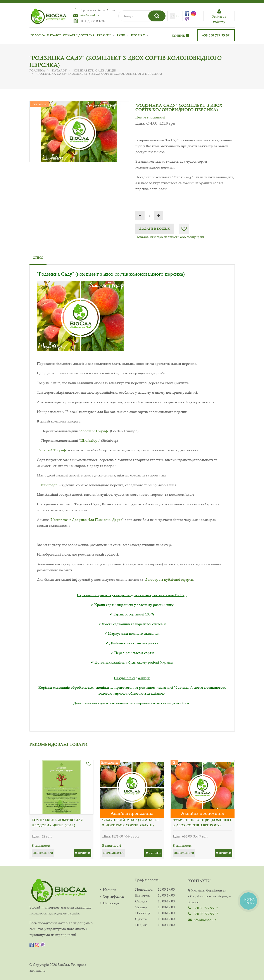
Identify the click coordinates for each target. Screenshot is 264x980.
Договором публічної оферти (169, 579)
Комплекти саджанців (95, 70)
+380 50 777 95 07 (203, 908)
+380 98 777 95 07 (203, 914)
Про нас (138, 35)
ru (178, 16)
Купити (83, 853)
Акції (121, 35)
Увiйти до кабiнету (219, 17)
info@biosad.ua (89, 15)
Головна (38, 35)
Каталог (54, 35)
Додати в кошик (154, 229)
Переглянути (43, 853)
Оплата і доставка (79, 35)
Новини (109, 890)
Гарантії (104, 35)
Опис (38, 258)
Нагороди (111, 903)
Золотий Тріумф (94, 431)
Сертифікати (114, 896)
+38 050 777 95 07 (216, 35)
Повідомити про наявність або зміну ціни (170, 237)
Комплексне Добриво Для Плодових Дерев (87, 520)
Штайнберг (90, 440)
